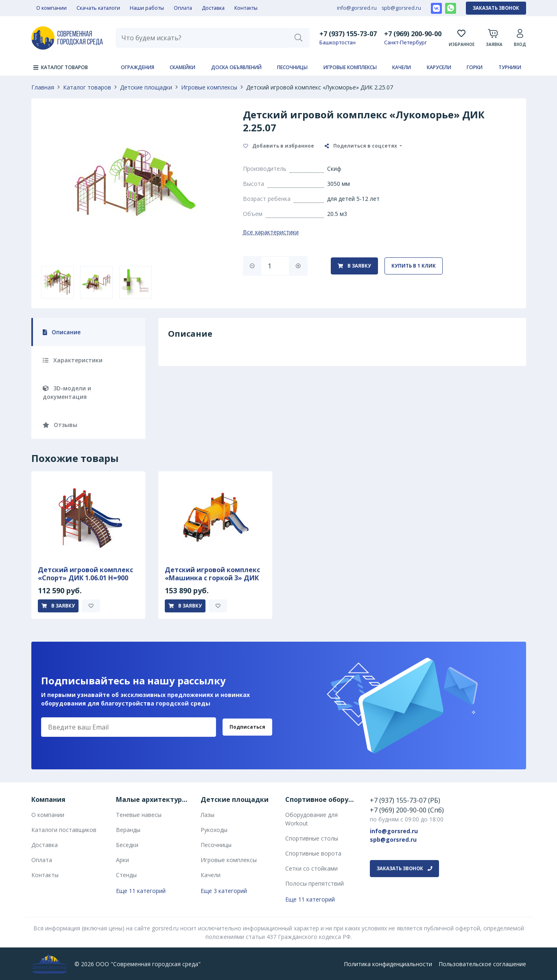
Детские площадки (146, 87)
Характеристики (73, 360)
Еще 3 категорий (224, 891)
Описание (62, 332)
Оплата (183, 8)
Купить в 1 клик (414, 266)
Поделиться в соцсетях (362, 146)
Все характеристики (271, 232)
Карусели (439, 67)
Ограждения (138, 67)
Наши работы (147, 8)
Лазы (208, 815)
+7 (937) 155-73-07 (348, 34)
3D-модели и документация (67, 392)
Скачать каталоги (98, 8)
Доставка (213, 8)
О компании (51, 8)
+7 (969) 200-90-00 (413, 34)
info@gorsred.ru (357, 8)
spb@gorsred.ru (401, 8)
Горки (475, 67)
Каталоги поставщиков (64, 830)
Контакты (246, 8)
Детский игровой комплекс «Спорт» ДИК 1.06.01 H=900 (85, 574)
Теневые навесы (139, 815)
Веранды (128, 830)
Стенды (126, 875)
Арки (122, 860)
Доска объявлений (236, 67)
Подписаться (247, 727)
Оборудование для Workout (311, 819)
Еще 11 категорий (141, 891)
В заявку (354, 266)
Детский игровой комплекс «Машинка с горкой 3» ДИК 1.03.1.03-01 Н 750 (212, 578)
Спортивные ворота (313, 853)
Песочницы (292, 67)
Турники (510, 67)
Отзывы (60, 425)
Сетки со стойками (311, 868)
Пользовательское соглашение (482, 964)
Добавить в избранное (279, 146)
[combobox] (202, 38)
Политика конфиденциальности (388, 964)
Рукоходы (214, 830)
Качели (402, 67)
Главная (43, 87)
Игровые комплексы (350, 67)
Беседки (127, 845)
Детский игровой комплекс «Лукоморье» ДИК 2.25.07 (320, 87)
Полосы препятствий (315, 883)
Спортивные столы (312, 838)
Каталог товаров (87, 87)
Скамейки (182, 67)
